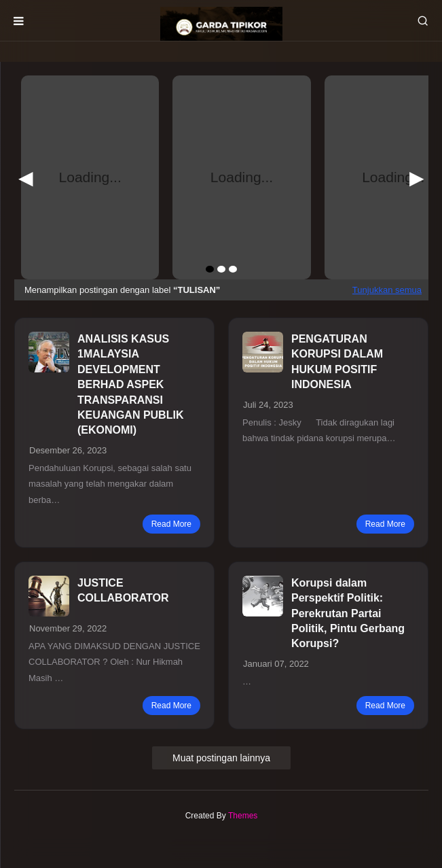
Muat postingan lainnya (221, 758)
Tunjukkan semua (387, 290)
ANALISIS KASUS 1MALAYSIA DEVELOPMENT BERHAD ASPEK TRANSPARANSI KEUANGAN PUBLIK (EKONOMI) (130, 384)
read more (171, 524)
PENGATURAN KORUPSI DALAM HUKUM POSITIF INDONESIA (337, 362)
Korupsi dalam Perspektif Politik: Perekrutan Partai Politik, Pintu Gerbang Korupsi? (348, 613)
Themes (243, 816)
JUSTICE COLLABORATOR (123, 590)
